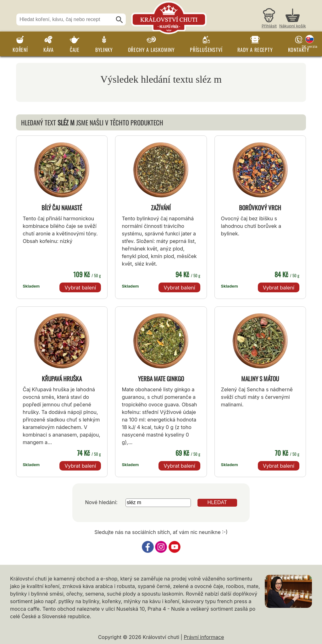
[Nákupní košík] (293, 19)
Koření (20, 50)
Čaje (75, 50)
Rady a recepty (255, 50)
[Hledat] (119, 20)
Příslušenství (206, 50)
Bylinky (104, 50)
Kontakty (299, 50)
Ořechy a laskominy (151, 50)
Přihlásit (269, 26)
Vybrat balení (80, 288)
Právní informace (204, 637)
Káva (49, 50)
